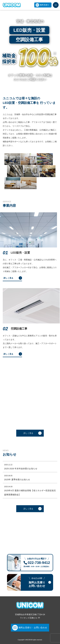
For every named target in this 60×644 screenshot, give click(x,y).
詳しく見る (28, 433)
